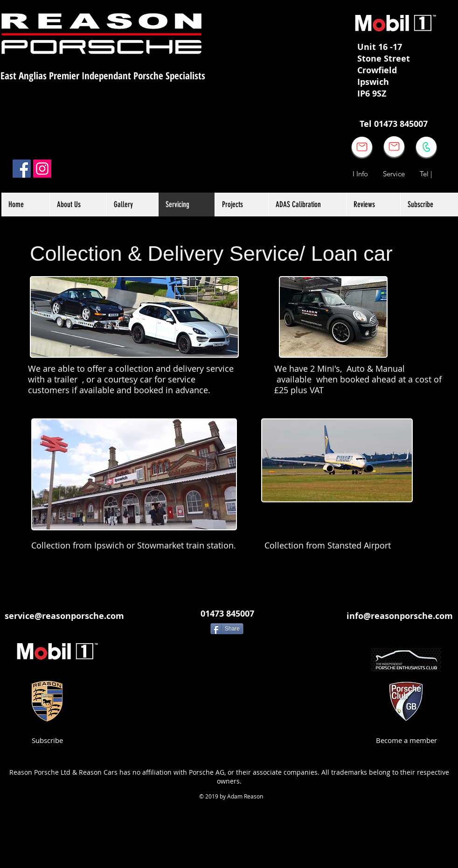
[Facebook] (22, 169)
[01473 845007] (227, 614)
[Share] (227, 629)
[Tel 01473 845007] (393, 124)
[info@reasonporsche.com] (400, 616)
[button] (241, 205)
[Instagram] (42, 169)
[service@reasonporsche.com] (64, 616)
